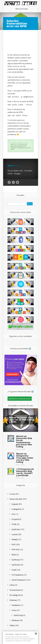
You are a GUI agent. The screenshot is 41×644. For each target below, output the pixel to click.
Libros (12, 585)
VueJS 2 (15, 570)
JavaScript (16, 529)
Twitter (18, 182)
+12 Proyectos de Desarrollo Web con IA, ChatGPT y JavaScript (25, 472)
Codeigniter (16, 509)
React (14, 555)
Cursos (12, 494)
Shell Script (18, 615)
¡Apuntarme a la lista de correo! (20, 399)
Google (9, 182)
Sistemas (13, 600)
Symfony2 (16, 560)
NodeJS (15, 539)
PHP (13, 545)
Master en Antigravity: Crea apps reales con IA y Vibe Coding (25, 458)
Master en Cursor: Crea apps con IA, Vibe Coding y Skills (22, 420)
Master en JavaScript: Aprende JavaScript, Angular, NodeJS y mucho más (21, 147)
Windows (15, 620)
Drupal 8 (15, 519)
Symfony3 (16, 565)
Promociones (15, 590)
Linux (14, 610)
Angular (15, 504)
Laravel (15, 534)
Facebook (13, 182)
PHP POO (15, 550)
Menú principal (22, 9)
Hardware (16, 605)
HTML (14, 524)
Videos (12, 625)
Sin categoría (15, 595)
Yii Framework (17, 575)
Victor (16, 166)
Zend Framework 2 (19, 580)
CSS (13, 514)
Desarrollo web (16, 499)
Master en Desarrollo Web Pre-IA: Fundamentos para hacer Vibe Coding (24, 441)
